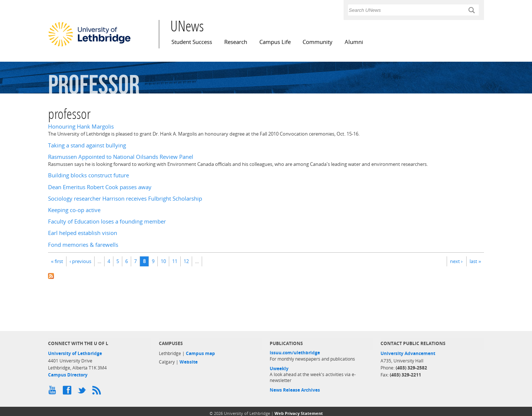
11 (175, 261)
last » (475, 261)
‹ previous (80, 261)
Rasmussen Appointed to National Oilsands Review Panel (121, 157)
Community (318, 42)
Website (189, 362)
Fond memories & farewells (83, 245)
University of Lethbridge (75, 353)
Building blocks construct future (88, 175)
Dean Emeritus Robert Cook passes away (100, 187)
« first (57, 261)
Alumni (354, 42)
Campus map (200, 353)
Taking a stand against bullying (87, 145)
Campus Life (275, 42)
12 (186, 261)
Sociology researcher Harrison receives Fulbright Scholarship (125, 199)
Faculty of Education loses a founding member (107, 221)
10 (163, 261)
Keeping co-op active (74, 210)
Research (236, 42)
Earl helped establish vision (83, 233)
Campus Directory (68, 375)
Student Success (192, 42)
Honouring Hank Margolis (81, 127)
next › (456, 261)
